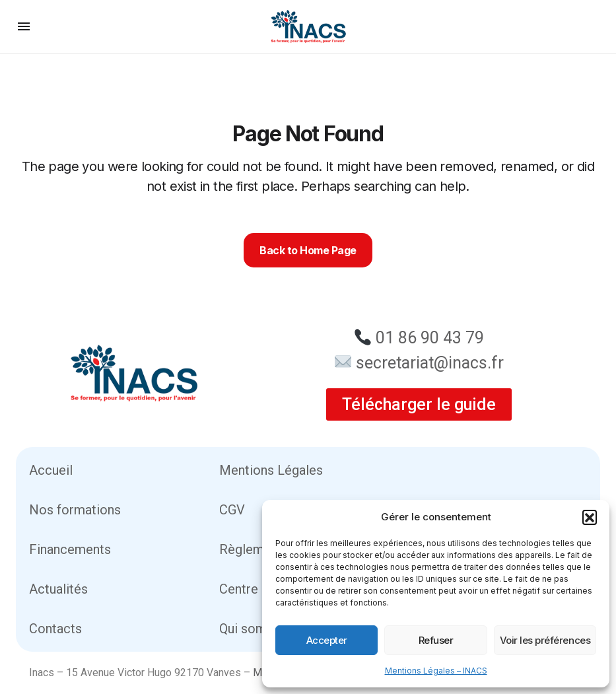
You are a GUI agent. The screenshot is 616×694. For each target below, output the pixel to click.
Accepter (327, 640)
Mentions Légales (271, 470)
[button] (590, 517)
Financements (70, 549)
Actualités (58, 589)
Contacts (55, 629)
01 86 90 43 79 (430, 338)
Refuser (436, 640)
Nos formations (75, 510)
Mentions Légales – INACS (436, 671)
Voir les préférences (545, 640)
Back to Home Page (308, 250)
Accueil (51, 470)
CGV (232, 510)
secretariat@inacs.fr (430, 363)
